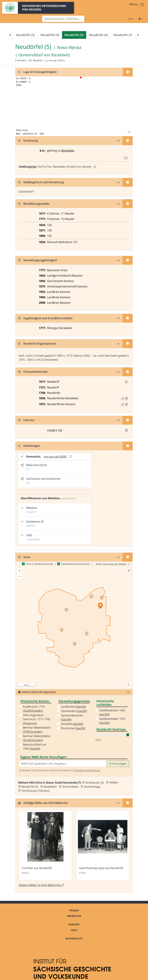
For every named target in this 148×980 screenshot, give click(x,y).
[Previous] (10, 35)
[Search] (63, 19)
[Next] (138, 35)
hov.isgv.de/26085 (55, 457)
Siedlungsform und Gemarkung (41, 182)
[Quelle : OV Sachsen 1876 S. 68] (126, 404)
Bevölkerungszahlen (34, 204)
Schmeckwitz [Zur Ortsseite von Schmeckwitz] (70, 787)
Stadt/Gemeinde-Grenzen (76, 564)
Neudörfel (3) (25, 35)
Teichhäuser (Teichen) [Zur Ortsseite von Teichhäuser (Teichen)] (35, 791)
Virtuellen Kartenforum (87, 770)
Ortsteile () (72, 724)
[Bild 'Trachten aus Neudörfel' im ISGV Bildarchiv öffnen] (45, 845)
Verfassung (28, 141)
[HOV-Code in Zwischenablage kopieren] (47, 61)
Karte (24, 557)
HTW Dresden (33, 732)
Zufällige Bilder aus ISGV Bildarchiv (43, 803)
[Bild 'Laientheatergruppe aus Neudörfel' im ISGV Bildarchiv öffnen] (103, 845)
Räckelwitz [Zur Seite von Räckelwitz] (61, 55)
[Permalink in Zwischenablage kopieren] (71, 457)
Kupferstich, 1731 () (34, 709)
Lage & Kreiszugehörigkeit (37, 72)
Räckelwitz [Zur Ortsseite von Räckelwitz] (50, 787)
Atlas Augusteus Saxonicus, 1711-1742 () (37, 719)
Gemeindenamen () (72, 717)
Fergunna (30, 723)
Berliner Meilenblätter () (37, 730)
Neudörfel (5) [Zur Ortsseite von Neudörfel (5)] (30, 787)
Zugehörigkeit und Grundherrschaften (45, 318)
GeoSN (35, 749)
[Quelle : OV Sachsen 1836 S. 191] (126, 399)
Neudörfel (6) (98, 35)
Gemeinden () (74, 711)
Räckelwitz (68, 151)
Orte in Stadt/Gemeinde (40, 564)
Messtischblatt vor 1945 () (35, 747)
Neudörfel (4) (50, 35)
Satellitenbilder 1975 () (112, 721)
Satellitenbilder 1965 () (112, 712)
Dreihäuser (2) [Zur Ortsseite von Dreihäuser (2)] (95, 783)
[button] (126, 382)
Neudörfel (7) (123, 35)
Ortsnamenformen (33, 372)
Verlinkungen (29, 446)
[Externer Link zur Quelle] (123, 399)
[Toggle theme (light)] (141, 19)
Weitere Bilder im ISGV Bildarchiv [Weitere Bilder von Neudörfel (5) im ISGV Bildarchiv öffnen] (41, 885)
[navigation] (74, 35)
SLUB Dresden (33, 711)
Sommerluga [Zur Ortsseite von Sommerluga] (92, 787)
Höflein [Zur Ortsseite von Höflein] (114, 783)
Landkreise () (73, 707)
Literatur (26, 420)
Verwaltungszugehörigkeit (37, 260)
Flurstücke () (73, 728)
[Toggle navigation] (137, 5)
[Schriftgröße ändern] (131, 19)
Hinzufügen (118, 764)
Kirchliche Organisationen (37, 344)
